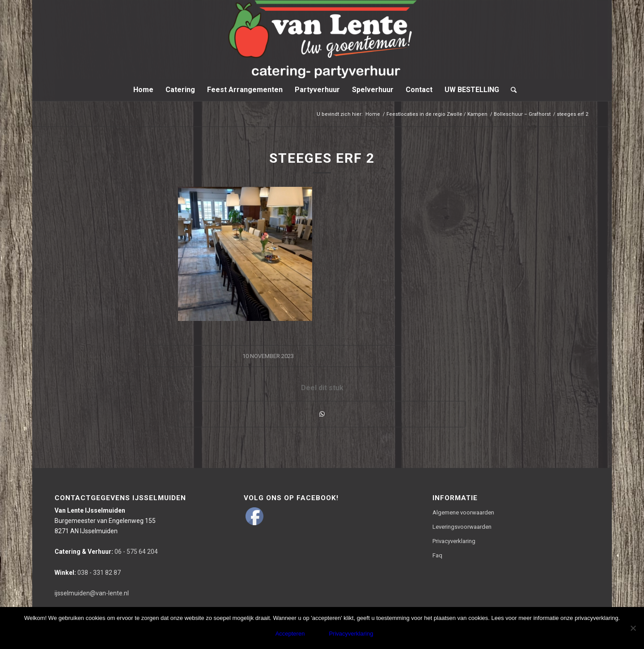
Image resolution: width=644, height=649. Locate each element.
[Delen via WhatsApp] (322, 414)
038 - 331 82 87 (88, 573)
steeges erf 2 (322, 158)
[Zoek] (511, 90)
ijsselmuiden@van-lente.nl (92, 593)
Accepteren (290, 634)
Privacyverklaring (454, 541)
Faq (437, 555)
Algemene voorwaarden (463, 512)
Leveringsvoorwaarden (462, 527)
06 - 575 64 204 (106, 552)
